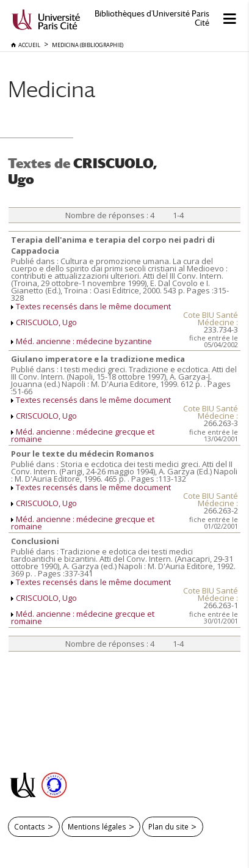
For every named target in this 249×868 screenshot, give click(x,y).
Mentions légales (97, 826)
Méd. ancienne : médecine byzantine (84, 341)
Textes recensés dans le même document (93, 306)
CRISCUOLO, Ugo (46, 322)
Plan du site (168, 826)
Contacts (30, 826)
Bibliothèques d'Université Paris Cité (152, 18)
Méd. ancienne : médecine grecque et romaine (83, 435)
